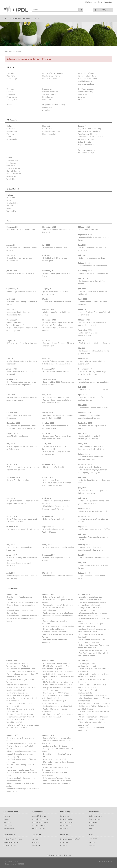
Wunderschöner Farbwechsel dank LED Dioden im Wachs (58, 427)
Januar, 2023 (12, 271)
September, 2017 (49, 526)
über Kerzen (93, 839)
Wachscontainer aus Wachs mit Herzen (23, 529)
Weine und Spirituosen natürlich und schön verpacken (22, 329)
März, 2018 (83, 498)
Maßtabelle (47, 100)
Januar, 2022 (83, 309)
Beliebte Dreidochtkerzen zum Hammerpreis (55, 259)
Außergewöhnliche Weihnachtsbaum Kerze (93, 239)
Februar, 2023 (84, 263)
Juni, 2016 (82, 555)
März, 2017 (47, 545)
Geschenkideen (12, 203)
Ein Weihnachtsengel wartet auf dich (94, 382)
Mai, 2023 (11, 255)
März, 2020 (83, 405)
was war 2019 (12, 661)
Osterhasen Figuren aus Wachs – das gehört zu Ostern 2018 (93, 502)
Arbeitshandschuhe (86, 139)
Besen (9, 136)
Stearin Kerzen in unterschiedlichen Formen (93, 567)
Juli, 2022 (82, 289)
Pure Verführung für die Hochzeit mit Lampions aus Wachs (22, 520)
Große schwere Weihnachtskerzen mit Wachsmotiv (22, 363)
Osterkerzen (11, 176)
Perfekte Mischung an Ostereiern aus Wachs (22, 559)
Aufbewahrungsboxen (51, 131)
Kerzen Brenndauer (50, 92)
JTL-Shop (109, 862)
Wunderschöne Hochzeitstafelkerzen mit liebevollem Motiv (57, 401)
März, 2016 (47, 573)
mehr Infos (92, 846)
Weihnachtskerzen (14, 174)
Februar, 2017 (84, 545)
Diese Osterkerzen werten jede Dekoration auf (19, 259)
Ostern (9, 208)
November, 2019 (13, 423)
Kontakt (10, 92)
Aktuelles (46, 110)
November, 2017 (85, 516)
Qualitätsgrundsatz (86, 89)
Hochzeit (10, 206)
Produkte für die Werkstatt (53, 73)
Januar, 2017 (12, 555)
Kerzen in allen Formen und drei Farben (59, 576)
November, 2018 (85, 464)
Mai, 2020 (46, 395)
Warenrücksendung (86, 84)
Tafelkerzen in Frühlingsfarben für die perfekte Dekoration (94, 352)
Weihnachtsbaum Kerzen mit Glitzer (93, 389)
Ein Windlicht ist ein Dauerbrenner (93, 266)
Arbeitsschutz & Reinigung (89, 134)
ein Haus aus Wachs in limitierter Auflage (56, 313)
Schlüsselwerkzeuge (86, 153)
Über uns (10, 89)
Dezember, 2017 (49, 516)
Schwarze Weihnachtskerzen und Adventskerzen (56, 453)
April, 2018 (47, 498)
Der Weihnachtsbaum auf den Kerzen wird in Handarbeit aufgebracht (22, 383)
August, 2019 (12, 433)
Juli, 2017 (82, 534)
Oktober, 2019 (48, 423)
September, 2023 (85, 235)
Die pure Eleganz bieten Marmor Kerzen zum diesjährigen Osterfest (92, 448)
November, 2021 (49, 320)
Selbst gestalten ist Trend (53, 519)
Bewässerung (12, 131)
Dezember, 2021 (13, 320)
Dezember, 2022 (49, 271)
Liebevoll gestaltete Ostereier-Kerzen (22, 291)
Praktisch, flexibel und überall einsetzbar (19, 564)
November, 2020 (85, 369)
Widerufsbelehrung (86, 92)
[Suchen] (55, 10)
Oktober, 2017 (12, 526)
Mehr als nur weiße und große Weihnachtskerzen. (91, 399)
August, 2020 (84, 379)
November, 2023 (49, 227)
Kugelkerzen (11, 163)
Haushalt (16, 18)
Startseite (89, 2)
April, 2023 (47, 255)
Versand (68, 855)
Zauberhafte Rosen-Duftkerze (91, 229)
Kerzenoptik (47, 107)
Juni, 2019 (82, 433)
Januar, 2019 (12, 464)
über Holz (92, 842)
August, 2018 (48, 477)
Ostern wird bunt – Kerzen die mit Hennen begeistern (21, 313)
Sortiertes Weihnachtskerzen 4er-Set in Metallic (58, 231)
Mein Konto (98, 2)
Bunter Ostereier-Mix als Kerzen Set (94, 273)
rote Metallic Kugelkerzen (18, 436)
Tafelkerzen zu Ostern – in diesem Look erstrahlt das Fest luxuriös (23, 468)
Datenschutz (83, 94)
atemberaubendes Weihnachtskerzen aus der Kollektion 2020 (58, 417)
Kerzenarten (47, 89)
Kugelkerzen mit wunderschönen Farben (92, 577)
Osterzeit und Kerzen (52, 480)
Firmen (9, 200)
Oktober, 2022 (84, 278)
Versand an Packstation (87, 78)
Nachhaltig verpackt (86, 81)
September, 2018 (13, 477)
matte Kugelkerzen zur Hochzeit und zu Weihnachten (21, 448)
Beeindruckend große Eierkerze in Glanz (56, 275)
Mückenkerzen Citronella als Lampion (22, 343)
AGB (80, 100)
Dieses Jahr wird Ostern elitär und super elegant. (92, 363)
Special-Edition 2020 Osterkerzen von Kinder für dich (58, 383)
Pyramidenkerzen (13, 168)
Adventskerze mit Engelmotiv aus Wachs (92, 427)
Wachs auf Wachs (49, 94)
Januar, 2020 (48, 413)
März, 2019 (83, 444)
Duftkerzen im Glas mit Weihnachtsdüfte (88, 334)
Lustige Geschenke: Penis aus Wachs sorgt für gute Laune (21, 399)
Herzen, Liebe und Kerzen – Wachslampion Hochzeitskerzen (91, 549)
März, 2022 (11, 309)
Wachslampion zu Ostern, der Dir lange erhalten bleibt (58, 344)
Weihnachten (12, 211)
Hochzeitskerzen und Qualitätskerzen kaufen (94, 520)
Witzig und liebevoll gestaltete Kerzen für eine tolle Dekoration (58, 324)
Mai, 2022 (46, 299)
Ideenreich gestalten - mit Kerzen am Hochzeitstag (22, 577)
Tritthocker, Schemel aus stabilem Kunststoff (56, 502)
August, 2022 (48, 289)
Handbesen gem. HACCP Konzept (56, 397)
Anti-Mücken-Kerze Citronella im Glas (58, 547)
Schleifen (82, 147)
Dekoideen (11, 198)
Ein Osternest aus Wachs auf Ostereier (95, 343)
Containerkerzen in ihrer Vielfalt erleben (91, 282)
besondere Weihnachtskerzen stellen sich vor (93, 538)
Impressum (11, 94)
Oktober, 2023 (84, 227)
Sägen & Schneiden (86, 145)
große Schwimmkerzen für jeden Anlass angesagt (56, 293)
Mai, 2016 (82, 563)
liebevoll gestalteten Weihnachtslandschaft (15, 324)
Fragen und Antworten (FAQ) (54, 105)
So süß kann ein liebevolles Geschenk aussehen (22, 249)
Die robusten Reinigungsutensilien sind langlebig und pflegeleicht (93, 471)
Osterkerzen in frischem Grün (55, 248)
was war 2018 (84, 594)
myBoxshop (36, 845)
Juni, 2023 (82, 245)
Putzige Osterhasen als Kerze (19, 480)
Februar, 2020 (12, 413)
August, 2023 (12, 245)
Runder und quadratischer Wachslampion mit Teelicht (89, 417)
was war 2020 (48, 661)
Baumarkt (27, 18)
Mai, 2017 (11, 545)
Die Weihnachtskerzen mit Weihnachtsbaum (53, 530)
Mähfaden (10, 134)
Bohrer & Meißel (85, 142)
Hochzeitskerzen (13, 171)
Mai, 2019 (11, 444)
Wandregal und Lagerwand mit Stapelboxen (19, 549)
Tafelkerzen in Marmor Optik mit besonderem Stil (56, 448)
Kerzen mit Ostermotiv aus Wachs (21, 273)
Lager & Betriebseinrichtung (89, 129)
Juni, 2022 (11, 299)
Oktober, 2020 (12, 379)
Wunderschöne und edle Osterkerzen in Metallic (93, 303)
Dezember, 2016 (49, 555)
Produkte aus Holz (50, 78)
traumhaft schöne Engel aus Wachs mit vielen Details (94, 313)
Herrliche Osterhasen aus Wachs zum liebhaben (58, 329)
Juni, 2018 (82, 488)
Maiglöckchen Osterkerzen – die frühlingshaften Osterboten (56, 507)
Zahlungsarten (12, 100)
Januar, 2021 (12, 369)
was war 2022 (12, 735)
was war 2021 (84, 661)
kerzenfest (36, 842)
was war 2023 (48, 735)
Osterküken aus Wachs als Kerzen (93, 258)
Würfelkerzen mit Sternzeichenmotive (94, 558)
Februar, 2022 (48, 309)
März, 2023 (83, 255)
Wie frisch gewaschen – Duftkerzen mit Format (93, 293)
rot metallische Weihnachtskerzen (57, 371)
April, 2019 (47, 444)
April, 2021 (11, 358)
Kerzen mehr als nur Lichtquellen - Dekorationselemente (92, 492)
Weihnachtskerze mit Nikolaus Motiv (94, 408)
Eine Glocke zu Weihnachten (55, 467)
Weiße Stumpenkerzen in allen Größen (94, 529)
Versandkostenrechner (87, 76)
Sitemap (81, 97)
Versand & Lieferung (86, 73)
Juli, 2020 (82, 387)
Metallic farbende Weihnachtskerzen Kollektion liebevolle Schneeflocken (57, 363)
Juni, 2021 (82, 340)
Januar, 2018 (12, 516)
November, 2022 (85, 271)
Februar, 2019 (84, 454)
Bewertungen (12, 97)
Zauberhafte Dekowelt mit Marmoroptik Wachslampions (90, 437)
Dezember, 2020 (49, 369)
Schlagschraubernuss (87, 150)
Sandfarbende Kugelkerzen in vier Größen (56, 559)
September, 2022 (13, 289)
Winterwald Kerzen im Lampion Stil (93, 511)
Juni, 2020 (11, 395)
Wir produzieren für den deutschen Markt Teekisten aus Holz (57, 484)
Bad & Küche (47, 129)
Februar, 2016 (84, 573)
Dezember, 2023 (13, 227)
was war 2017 (48, 594)
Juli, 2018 (82, 477)
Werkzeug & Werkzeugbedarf (90, 131)
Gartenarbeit (12, 129)
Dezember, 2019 (85, 413)
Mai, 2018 (11, 498)
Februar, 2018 (84, 508)
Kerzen (36, 18)
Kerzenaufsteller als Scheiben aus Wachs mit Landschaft (92, 324)
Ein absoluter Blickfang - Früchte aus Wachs (22, 303)
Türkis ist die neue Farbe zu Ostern (57, 302)
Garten (7, 18)
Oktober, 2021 (84, 320)
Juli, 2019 (46, 433)
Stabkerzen (11, 166)
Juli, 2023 (46, 245)
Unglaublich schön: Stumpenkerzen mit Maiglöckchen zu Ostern (22, 502)
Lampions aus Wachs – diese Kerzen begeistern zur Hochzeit (57, 437)
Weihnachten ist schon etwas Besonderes (19, 417)
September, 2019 (85, 423)
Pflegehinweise (48, 97)
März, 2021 (47, 358)
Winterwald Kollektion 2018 (90, 467)
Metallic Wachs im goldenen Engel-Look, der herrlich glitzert (93, 373)
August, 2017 (84, 526)
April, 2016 (11, 573)
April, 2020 (83, 395)
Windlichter (11, 179)
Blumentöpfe (12, 139)
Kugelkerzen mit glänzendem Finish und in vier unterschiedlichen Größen (21, 427)
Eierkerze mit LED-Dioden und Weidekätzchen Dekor (91, 458)
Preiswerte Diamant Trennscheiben (21, 229)
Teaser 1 (10, 105)
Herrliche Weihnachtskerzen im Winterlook (19, 373)
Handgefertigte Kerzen (51, 76)
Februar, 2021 (84, 358)
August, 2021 (12, 340)
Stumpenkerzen (13, 160)
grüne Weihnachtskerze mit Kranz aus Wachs (94, 481)
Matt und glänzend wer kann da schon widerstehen (94, 249)
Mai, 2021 (82, 348)
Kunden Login (108, 2)
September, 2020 (49, 379)
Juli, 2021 (46, 340)
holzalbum (35, 839)
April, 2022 (83, 299)
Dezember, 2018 (49, 464)
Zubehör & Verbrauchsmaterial (90, 136)
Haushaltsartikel (49, 134)
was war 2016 (12, 594)
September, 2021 (85, 330)
